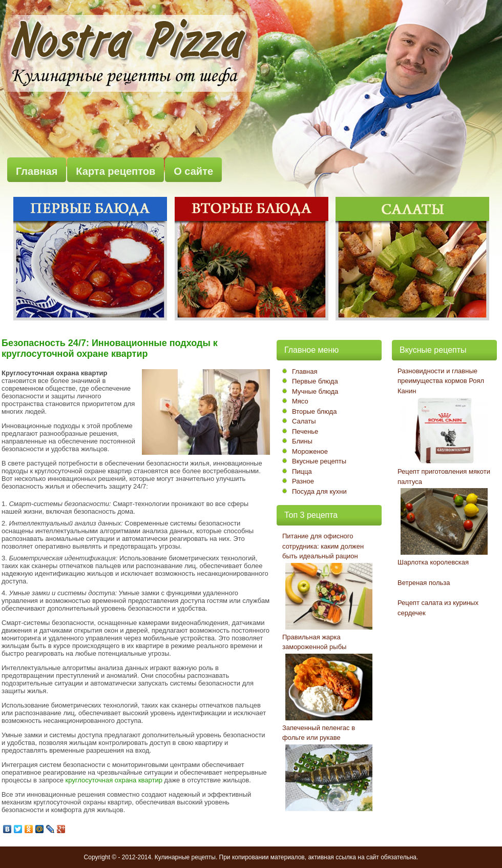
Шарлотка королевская (433, 562)
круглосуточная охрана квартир (114, 780)
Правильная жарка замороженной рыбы (314, 642)
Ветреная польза (424, 583)
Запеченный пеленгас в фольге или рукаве (319, 733)
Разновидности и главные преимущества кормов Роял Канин (441, 381)
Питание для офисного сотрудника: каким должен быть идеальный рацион (323, 546)
